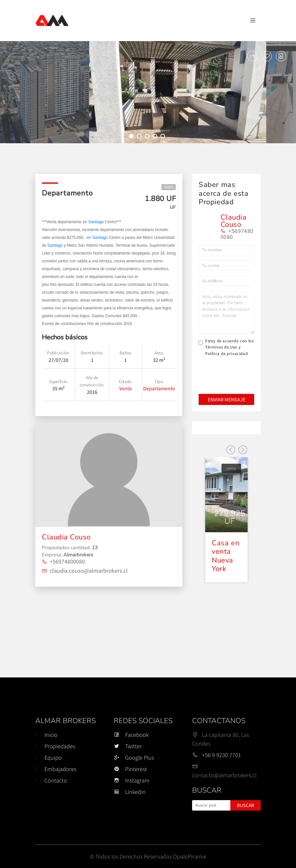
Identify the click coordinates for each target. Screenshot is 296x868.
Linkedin (130, 792)
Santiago (96, 222)
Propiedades (60, 746)
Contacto (56, 780)
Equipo (53, 758)
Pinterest (130, 769)
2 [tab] (140, 137)
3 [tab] (148, 137)
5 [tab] (164, 137)
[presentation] (226, 371)
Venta (125, 388)
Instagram (132, 780)
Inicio (51, 735)
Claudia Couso (66, 537)
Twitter (128, 746)
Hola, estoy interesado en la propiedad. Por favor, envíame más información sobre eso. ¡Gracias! (226, 313)
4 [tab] (156, 137)
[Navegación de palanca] (253, 21)
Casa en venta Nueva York (226, 556)
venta (169, 187)
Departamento (159, 388)
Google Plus (134, 758)
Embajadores (60, 769)
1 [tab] (132, 137)
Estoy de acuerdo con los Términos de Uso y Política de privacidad (229, 347)
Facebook (131, 735)
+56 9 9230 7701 (222, 755)
